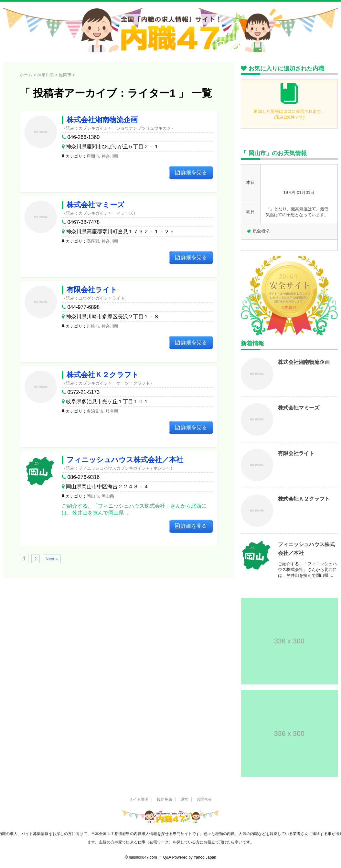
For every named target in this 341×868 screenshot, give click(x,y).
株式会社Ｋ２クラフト (103, 375)
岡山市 (93, 496)
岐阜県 (112, 411)
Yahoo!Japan (205, 857)
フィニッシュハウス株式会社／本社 (125, 460)
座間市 (93, 156)
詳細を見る (191, 172)
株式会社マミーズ (96, 205)
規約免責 (165, 799)
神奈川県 (110, 156)
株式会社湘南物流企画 (102, 120)
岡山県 (108, 496)
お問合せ (204, 799)
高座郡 (93, 241)
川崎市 (93, 326)
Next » (52, 559)
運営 (184, 799)
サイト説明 (139, 799)
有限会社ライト (92, 290)
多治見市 (95, 411)
